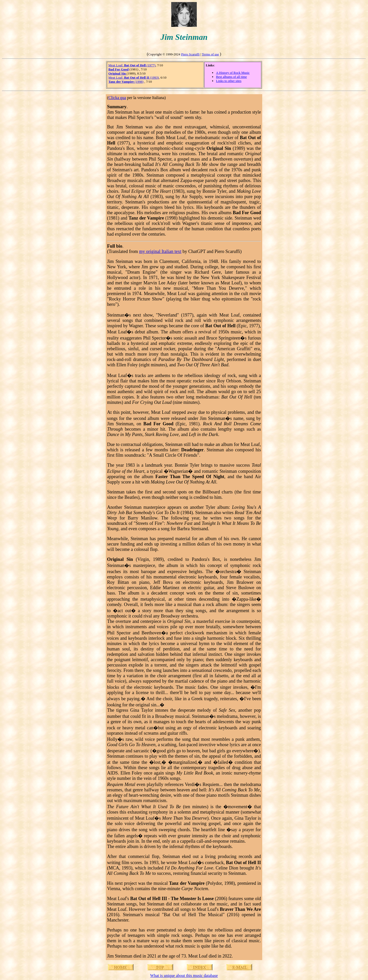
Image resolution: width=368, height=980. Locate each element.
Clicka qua (117, 98)
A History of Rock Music (233, 73)
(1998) (126, 82)
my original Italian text (160, 251)
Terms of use (210, 54)
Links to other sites (229, 81)
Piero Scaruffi (190, 54)
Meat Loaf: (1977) (132, 65)
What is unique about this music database (184, 976)
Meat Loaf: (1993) (134, 77)
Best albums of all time (231, 77)
